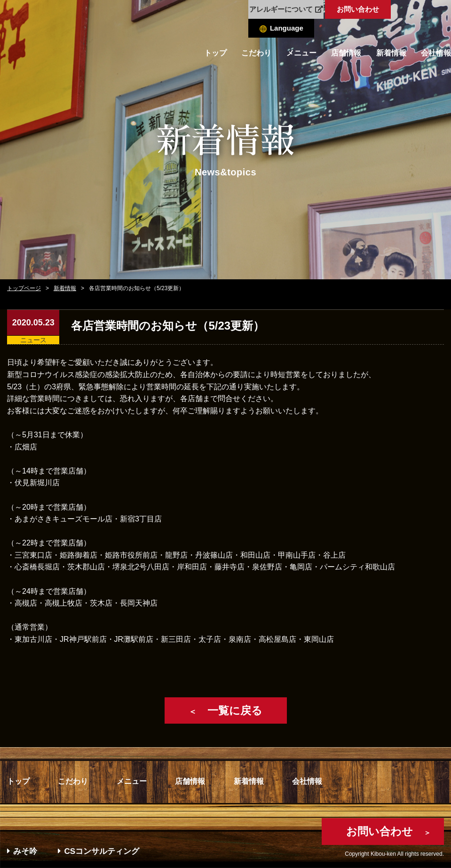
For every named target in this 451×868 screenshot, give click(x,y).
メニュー (301, 53)
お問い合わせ (358, 9)
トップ (215, 53)
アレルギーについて (286, 9)
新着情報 (391, 53)
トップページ (24, 288)
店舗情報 (346, 53)
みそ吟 (22, 851)
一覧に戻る (225, 710)
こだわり (256, 53)
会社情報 (436, 53)
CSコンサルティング (99, 851)
